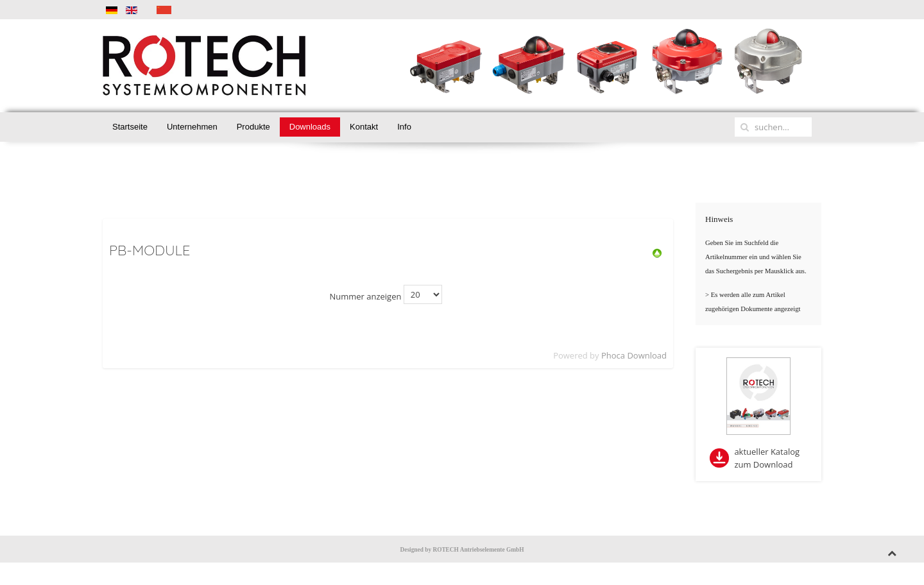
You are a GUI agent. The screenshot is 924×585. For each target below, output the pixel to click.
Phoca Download (634, 355)
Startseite (130, 127)
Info (404, 127)
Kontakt (364, 127)
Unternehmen (192, 127)
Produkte (253, 127)
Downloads (310, 127)
